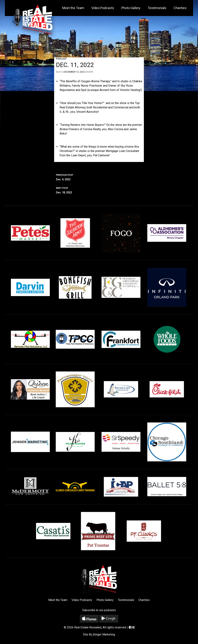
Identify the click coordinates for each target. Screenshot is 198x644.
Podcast (61, 59)
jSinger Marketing (104, 634)
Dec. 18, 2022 (99, 190)
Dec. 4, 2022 (99, 177)
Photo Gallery (131, 8)
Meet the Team (73, 8)
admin (90, 72)
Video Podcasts (103, 8)
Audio (59, 72)
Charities (180, 8)
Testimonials (157, 8)
